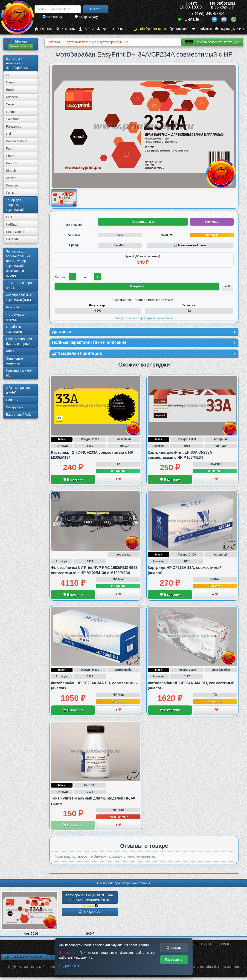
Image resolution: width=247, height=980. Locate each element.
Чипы (10, 351)
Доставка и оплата (114, 29)
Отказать (174, 948)
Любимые (202, 29)
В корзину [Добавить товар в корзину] (137, 286)
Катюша (12, 185)
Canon (11, 82)
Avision (11, 178)
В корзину (73, 479)
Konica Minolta (17, 141)
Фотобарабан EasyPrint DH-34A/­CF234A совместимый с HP (90, 897)
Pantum (12, 163)
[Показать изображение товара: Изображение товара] (64, 198)
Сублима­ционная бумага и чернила (19, 341)
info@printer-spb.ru (150, 29)
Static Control (16, 232)
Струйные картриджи (14, 329)
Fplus (10, 193)
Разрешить (174, 960)
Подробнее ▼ (70, 966)
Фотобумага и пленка (16, 317)
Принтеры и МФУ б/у (19, 373)
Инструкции (15, 407)
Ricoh (10, 149)
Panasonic (13, 126)
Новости (12, 400)
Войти (86, 29)
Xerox (10, 104)
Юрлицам (212, 222)
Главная (44, 29)
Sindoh (11, 171)
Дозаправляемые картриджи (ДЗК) (19, 297)
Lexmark (12, 112)
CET (9, 217)
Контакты (66, 29)
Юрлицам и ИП (230, 29)
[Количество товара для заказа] (85, 277)
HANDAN (13, 239)
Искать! (96, 9)
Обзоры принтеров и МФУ (20, 390)
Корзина (179, 29)
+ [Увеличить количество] (97, 277)
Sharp (10, 156)
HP (8, 75)
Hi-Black (12, 224)
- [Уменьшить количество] (73, 277)
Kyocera (12, 97)
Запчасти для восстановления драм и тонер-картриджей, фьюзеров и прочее (18, 263)
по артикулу (86, 17)
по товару (52, 17)
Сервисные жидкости (15, 361)
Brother (11, 90)
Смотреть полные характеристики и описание (144, 318)
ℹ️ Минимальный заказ (190, 245)
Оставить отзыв (143, 222)
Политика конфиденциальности (24, 957)
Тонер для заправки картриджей (15, 205)
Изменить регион (21, 46)
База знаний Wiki (19, 415)
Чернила (12, 307)
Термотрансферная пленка (21, 285)
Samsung (13, 119)
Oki (8, 134)
